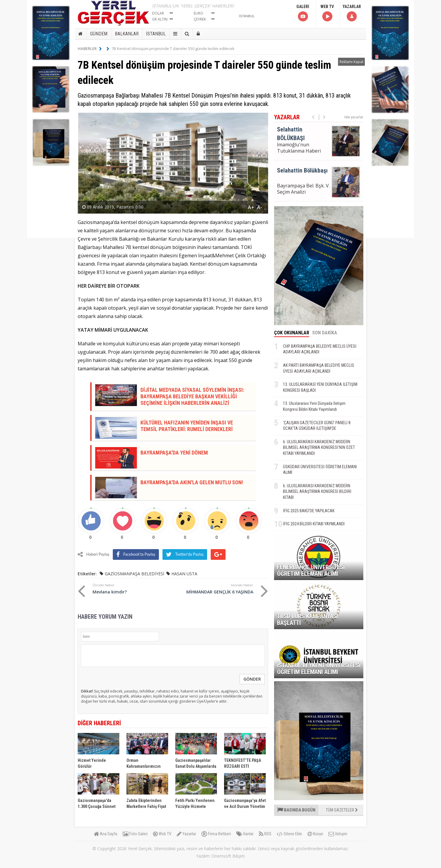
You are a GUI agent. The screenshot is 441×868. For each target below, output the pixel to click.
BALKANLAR (127, 34)
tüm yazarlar (354, 117)
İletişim (338, 834)
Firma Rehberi (216, 834)
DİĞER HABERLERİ (99, 723)
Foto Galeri (135, 834)
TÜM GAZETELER (342, 810)
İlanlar (245, 834)
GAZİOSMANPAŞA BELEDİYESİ (135, 574)
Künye (315, 834)
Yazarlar (186, 834)
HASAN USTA (184, 574)
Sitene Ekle (289, 834)
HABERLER (90, 48)
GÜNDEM (99, 34)
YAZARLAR (352, 13)
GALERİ (303, 13)
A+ (251, 207)
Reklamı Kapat (351, 62)
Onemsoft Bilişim (228, 856)
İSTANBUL (156, 34)
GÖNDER (252, 679)
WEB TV (327, 13)
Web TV (162, 834)
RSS (265, 834)
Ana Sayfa (105, 834)
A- (260, 207)
